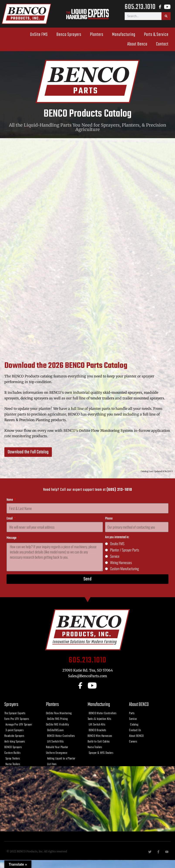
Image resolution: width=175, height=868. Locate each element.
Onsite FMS (117, 544)
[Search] (166, 16)
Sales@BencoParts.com (87, 676)
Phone (109, 519)
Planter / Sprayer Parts (125, 550)
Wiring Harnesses (121, 562)
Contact (162, 44)
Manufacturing (124, 35)
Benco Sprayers (69, 35)
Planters (97, 35)
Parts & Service (156, 35)
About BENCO (139, 705)
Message (12, 538)
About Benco (137, 44)
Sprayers (11, 705)
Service (115, 556)
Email (10, 519)
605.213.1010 (140, 7)
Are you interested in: (117, 537)
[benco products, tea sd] (87, 799)
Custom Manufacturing (124, 569)
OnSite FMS (39, 35)
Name (10, 500)
